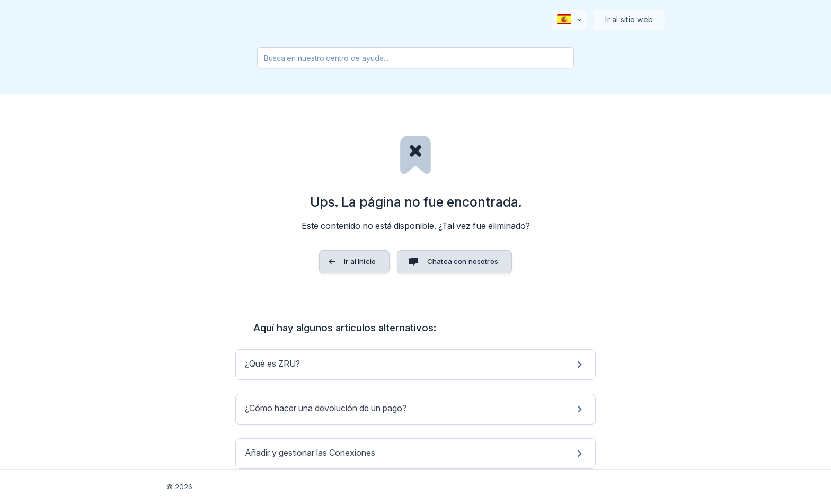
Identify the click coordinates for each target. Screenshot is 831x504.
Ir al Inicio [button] (360, 261)
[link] (415, 365)
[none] (569, 20)
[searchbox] (415, 58)
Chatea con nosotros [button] (463, 261)
